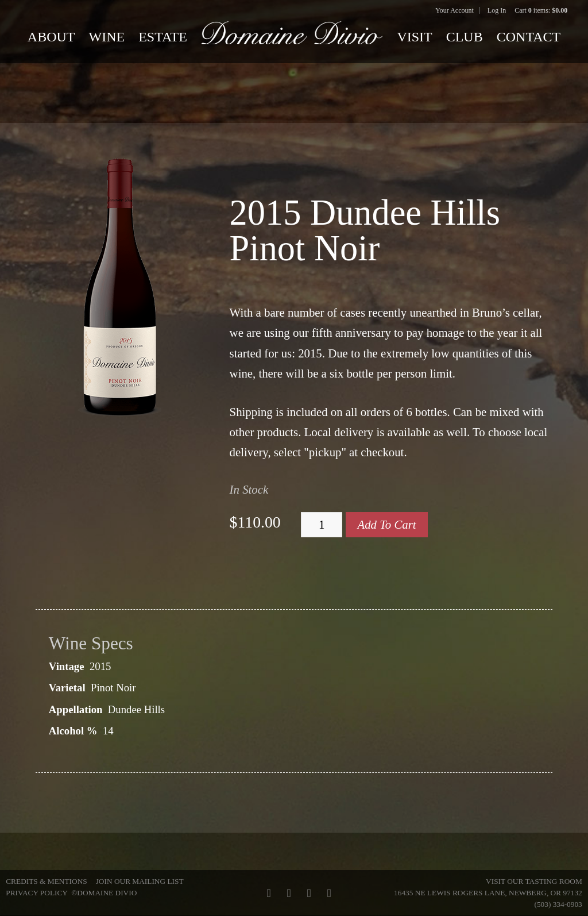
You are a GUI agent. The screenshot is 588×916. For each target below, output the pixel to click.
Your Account (454, 10)
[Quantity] (322, 525)
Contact (529, 37)
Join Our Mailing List (140, 881)
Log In (497, 10)
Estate (163, 37)
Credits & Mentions (46, 881)
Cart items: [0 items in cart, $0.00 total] (541, 10)
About (51, 37)
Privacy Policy (36, 893)
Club (465, 37)
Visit (414, 37)
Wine (107, 37)
